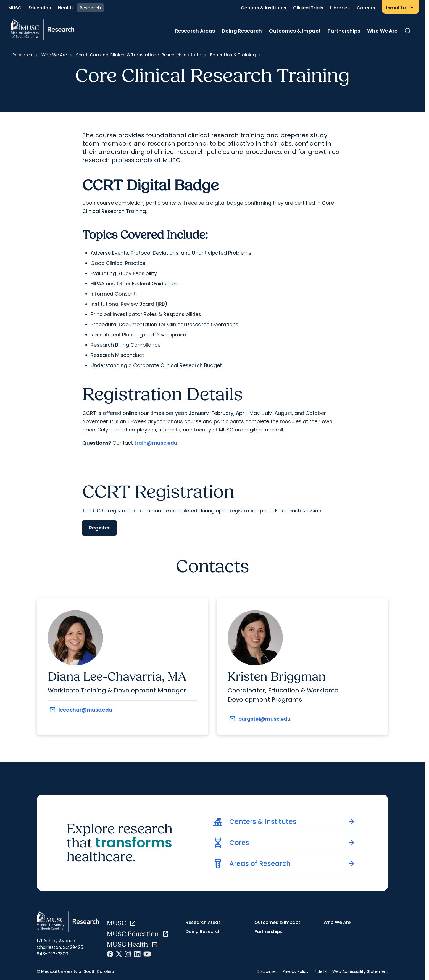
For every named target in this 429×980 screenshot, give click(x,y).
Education (40, 8)
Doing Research (242, 31)
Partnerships (344, 31)
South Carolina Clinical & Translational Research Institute (139, 55)
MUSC (15, 8)
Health (65, 8)
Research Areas (195, 31)
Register (99, 528)
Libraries (340, 8)
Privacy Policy (296, 971)
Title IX (320, 971)
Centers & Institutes (264, 8)
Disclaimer (267, 971)
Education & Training (233, 55)
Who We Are (382, 31)
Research (90, 8)
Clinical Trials (308, 8)
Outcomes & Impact (295, 31)
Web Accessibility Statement (360, 971)
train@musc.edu (156, 443)
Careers (366, 8)
